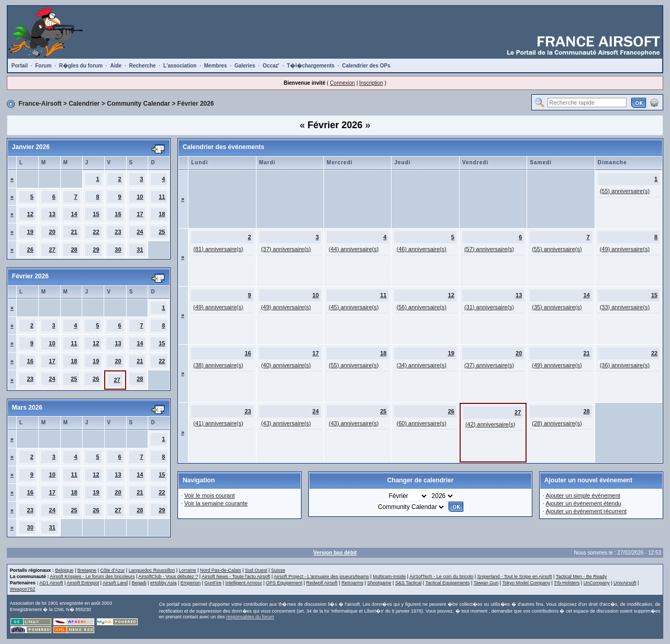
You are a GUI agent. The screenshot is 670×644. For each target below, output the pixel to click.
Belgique (64, 570)
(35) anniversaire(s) (557, 307)
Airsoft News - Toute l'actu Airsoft (236, 577)
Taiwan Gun (486, 583)
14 (74, 214)
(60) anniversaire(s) (421, 423)
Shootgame (379, 583)
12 (30, 214)
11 (162, 197)
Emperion (191, 583)
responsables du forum (250, 617)
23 (118, 232)
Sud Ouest (256, 570)
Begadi (139, 583)
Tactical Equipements (447, 583)
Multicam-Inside (389, 577)
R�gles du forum (81, 66)
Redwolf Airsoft (322, 583)
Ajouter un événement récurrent (586, 511)
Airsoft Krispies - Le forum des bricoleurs (92, 577)
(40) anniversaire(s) (286, 365)
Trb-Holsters (567, 583)
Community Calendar (138, 104)
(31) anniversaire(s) (489, 307)
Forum (43, 66)
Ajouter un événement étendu (583, 503)
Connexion (342, 83)
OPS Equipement (284, 583)
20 (52, 232)
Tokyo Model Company (526, 583)
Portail (20, 66)
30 (118, 250)
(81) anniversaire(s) (218, 249)
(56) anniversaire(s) (421, 307)
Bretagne (87, 570)
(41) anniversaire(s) (218, 423)
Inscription (371, 83)
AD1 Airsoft (51, 583)
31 (140, 250)
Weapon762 (23, 589)
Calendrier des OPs (366, 66)
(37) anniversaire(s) (286, 249)
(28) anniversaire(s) (557, 423)
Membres (216, 66)
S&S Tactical (408, 583)
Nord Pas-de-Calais (221, 570)
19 (30, 232)
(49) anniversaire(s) (625, 249)
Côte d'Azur (113, 570)
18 (162, 214)
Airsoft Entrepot (83, 583)
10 (140, 197)
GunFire (213, 583)
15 (96, 214)
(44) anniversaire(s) (354, 249)
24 (140, 232)
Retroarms (352, 583)
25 (162, 232)
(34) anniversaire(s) (421, 365)
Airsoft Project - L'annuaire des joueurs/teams (321, 577)
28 (74, 250)
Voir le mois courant (210, 495)
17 (140, 214)
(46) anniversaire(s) (421, 249)
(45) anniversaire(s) (354, 307)
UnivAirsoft (625, 583)
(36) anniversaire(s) (625, 365)
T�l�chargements (311, 66)
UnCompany (597, 583)
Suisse (278, 570)
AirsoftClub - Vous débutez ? (168, 577)
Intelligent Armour (243, 583)
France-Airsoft (40, 104)
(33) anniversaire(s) (625, 307)
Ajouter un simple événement (583, 495)
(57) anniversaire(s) (489, 249)
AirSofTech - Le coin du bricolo (441, 577)
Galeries (245, 66)
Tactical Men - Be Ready (582, 577)
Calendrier (84, 104)
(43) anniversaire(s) (286, 423)
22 (96, 232)
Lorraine (188, 570)
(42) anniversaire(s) (490, 424)
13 (52, 214)
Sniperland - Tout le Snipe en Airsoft (515, 577)
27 (52, 250)
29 (96, 250)
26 (30, 250)
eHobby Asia (164, 583)
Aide (116, 66)
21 (74, 232)
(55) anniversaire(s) (625, 191)
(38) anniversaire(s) (218, 365)
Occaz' (271, 66)
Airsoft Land (115, 583)
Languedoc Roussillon (152, 570)
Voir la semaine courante (216, 503)
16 (118, 214)
